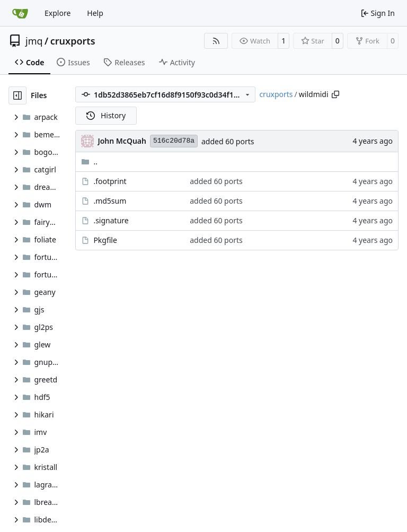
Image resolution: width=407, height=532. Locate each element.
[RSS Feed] (216, 41)
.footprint (110, 181)
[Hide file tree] (17, 95)
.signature (111, 220)
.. (89, 162)
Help (95, 13)
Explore (57, 13)
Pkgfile (105, 240)
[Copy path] (335, 94)
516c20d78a (174, 141)
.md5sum (110, 201)
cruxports (73, 41)
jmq (34, 41)
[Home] (20, 13)
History (106, 115)
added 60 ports (228, 141)
